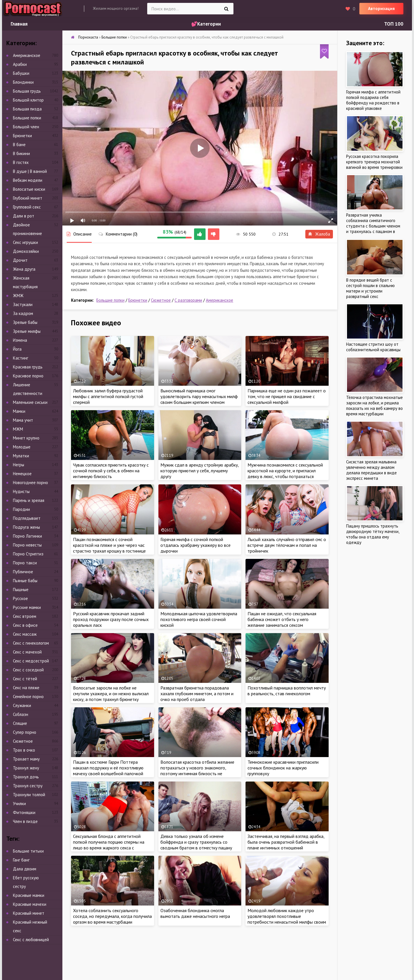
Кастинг (21, 358)
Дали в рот (24, 216)
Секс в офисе (25, 625)
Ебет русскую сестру (26, 882)
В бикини (21, 153)
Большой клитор (28, 100)
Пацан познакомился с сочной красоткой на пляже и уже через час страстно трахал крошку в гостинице (109, 545)
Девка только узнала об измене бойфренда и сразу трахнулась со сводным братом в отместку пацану (196, 842)
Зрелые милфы (27, 331)
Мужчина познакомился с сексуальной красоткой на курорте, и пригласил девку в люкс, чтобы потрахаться (285, 471)
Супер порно (25, 732)
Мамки (19, 411)
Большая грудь (27, 91)
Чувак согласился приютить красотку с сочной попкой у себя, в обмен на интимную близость (111, 471)
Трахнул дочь (26, 777)
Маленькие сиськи (30, 402)
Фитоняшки (24, 812)
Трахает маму (26, 759)
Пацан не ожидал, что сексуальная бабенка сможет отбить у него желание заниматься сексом (282, 619)
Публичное (23, 572)
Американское (220, 300)
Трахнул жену (26, 768)
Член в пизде (25, 821)
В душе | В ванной (30, 171)
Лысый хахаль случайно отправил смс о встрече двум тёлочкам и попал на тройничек (287, 545)
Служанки (22, 705)
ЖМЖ (18, 296)
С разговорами (188, 300)
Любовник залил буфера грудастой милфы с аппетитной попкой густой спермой (108, 396)
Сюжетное (161, 300)
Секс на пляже (26, 688)
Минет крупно (26, 438)
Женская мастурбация (25, 282)
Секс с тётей (25, 679)
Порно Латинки (27, 536)
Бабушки (21, 73)
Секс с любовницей (31, 940)
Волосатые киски (29, 189)
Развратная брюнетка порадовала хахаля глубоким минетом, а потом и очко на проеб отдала (197, 694)
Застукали (23, 304)
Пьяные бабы (25, 581)
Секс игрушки (25, 242)
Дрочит (20, 260)
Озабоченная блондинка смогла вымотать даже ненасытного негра (195, 913)
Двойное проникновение (27, 229)
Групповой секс (27, 207)
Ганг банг (21, 860)
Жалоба (319, 234)
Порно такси (25, 563)
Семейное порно (28, 697)
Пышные (21, 590)
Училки (19, 804)
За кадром (23, 313)
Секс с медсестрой (31, 661)
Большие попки (110, 300)
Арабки (20, 64)
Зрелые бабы (25, 322)
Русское (20, 598)
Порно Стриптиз (28, 554)
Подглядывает (27, 518)
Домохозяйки (26, 251)
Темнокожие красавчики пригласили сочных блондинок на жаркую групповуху (283, 768)
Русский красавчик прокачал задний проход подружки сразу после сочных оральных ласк (111, 619)
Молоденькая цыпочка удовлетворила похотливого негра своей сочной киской (199, 619)
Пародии (21, 509)
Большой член (26, 127)
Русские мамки (27, 607)
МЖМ (18, 429)
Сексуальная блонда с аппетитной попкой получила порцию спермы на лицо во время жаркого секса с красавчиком (109, 845)
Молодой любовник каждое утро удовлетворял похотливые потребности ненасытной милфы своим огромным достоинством (287, 919)
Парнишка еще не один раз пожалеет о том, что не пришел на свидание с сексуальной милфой (287, 396)
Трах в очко (24, 750)
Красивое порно (28, 376)
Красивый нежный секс (30, 926)
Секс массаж (25, 634)
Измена (20, 340)
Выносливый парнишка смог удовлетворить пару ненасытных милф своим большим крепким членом (199, 396)
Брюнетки (138, 300)
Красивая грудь (28, 367)
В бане (19, 145)
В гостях (21, 162)
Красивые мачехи (30, 904)
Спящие (20, 723)
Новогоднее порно (30, 483)
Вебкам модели (28, 180)
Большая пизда (27, 109)
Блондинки (23, 82)
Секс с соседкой (28, 670)
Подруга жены (26, 527)
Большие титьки (28, 851)
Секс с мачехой (27, 652)
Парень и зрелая (29, 500)
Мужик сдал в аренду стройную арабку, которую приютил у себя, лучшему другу (200, 471)
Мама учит (23, 420)
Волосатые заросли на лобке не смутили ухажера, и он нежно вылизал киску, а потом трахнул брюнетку (111, 694)
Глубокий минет (28, 198)
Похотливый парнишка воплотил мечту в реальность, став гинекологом (287, 691)
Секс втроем (25, 616)
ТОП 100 (394, 24)
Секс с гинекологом (31, 643)
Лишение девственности (28, 389)
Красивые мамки (29, 895)
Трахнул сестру (28, 786)
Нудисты (21, 491)
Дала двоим (25, 869)
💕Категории (206, 24)
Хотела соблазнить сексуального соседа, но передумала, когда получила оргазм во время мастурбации (112, 916)
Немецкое (22, 474)
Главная (19, 24)
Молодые (22, 447)
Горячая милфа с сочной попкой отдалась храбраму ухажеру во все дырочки (195, 545)
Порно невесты (27, 545)
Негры (19, 465)
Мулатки (21, 456)
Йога (17, 349)
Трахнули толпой (29, 795)
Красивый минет (29, 913)
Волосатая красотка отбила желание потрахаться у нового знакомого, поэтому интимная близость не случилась (197, 771)
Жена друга (24, 269)
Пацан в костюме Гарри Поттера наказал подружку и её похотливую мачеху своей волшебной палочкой (108, 768)
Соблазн (21, 714)
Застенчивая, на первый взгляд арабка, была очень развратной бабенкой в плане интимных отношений (286, 842)
